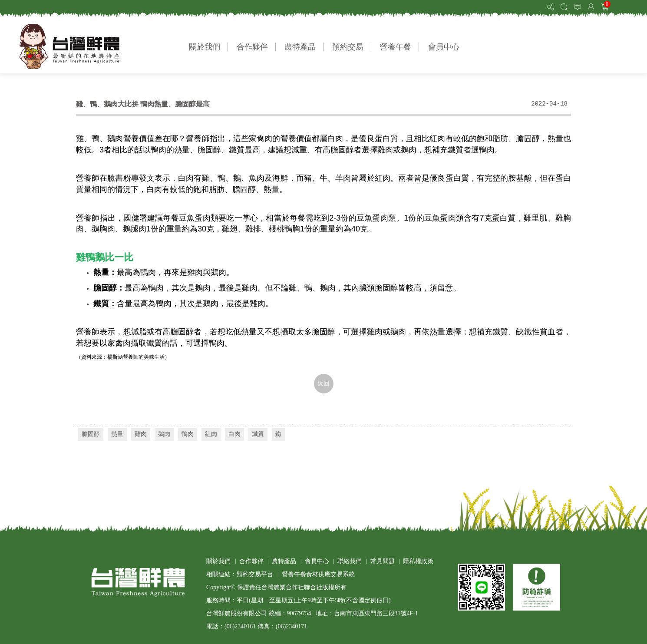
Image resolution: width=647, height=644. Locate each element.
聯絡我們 (350, 561)
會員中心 (444, 47)
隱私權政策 (418, 561)
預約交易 (348, 47)
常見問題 (383, 561)
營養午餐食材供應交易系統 (318, 574)
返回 (323, 384)
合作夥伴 (252, 47)
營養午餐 (396, 47)
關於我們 (205, 47)
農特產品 (300, 47)
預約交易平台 (255, 574)
